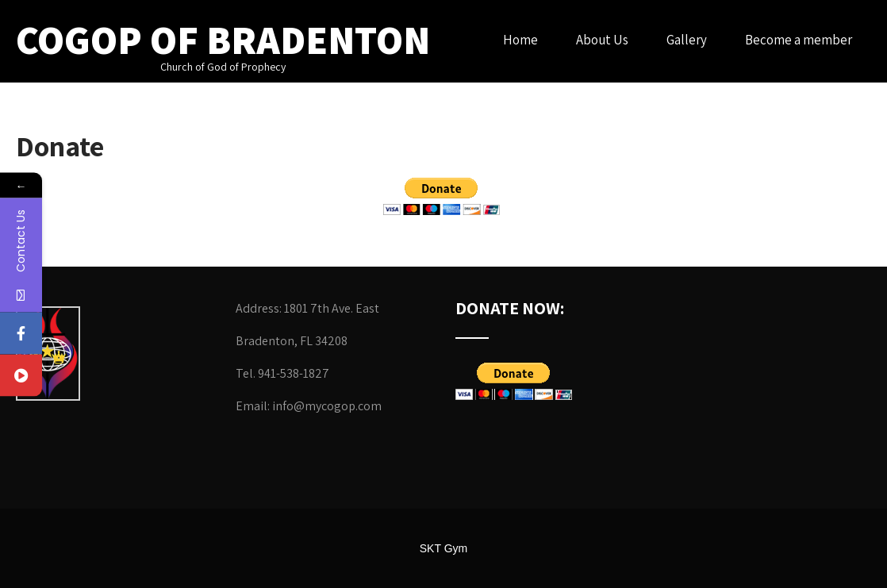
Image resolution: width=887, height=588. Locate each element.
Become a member (799, 40)
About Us (602, 40)
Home (520, 40)
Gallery (687, 40)
